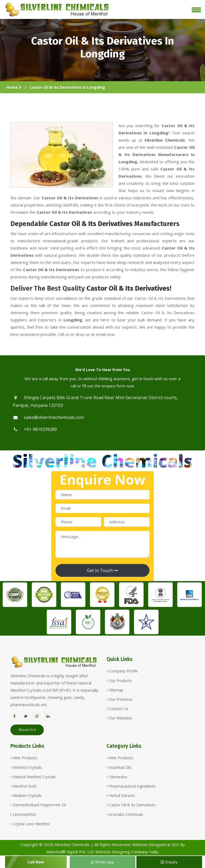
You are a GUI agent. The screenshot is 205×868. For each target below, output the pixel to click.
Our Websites (119, 718)
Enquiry (169, 862)
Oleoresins (117, 777)
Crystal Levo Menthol (30, 824)
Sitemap (115, 690)
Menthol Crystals (26, 767)
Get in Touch (102, 570)
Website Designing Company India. (127, 852)
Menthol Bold (23, 786)
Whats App (102, 862)
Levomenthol (23, 814)
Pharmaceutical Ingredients (131, 786)
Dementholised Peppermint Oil (38, 805)
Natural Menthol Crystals (33, 777)
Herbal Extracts (121, 795)
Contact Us (117, 709)
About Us (27, 730)
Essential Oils (119, 767)
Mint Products (24, 758)
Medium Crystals (26, 795)
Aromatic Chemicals (125, 814)
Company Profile (122, 671)
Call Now (36, 862)
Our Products (119, 681)
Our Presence (119, 699)
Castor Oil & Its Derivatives (131, 805)
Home (14, 87)
